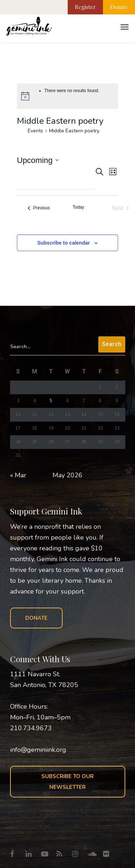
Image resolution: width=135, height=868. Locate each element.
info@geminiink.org (38, 750)
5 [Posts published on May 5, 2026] (51, 401)
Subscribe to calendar (63, 243)
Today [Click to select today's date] (78, 207)
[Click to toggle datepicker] (38, 160)
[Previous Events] (39, 208)
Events (35, 131)
